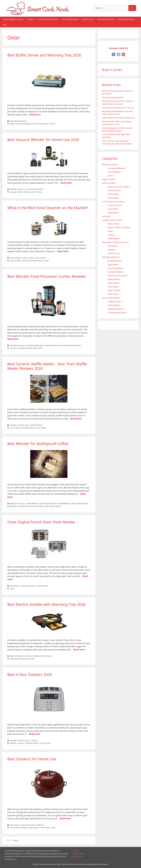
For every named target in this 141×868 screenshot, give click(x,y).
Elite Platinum (28, 124)
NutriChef (39, 124)
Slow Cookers (41, 258)
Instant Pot (31, 506)
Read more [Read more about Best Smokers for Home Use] (65, 818)
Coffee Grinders (115, 301)
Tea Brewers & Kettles (117, 313)
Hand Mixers (113, 209)
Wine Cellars (113, 294)
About (76, 851)
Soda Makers (113, 287)
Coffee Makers (32, 503)
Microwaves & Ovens (107, 19)
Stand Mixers (113, 213)
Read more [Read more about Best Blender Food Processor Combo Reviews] (13, 339)
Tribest (39, 192)
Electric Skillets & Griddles (21, 656)
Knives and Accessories (118, 276)
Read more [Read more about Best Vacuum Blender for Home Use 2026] (66, 183)
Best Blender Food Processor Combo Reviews (47, 276)
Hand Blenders (64, 503)
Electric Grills (113, 224)
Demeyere (24, 828)
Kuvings (13, 192)
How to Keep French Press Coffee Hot (118, 118)
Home (5, 19)
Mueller (40, 506)
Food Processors (51, 345)
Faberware (25, 659)
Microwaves (113, 246)
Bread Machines (115, 261)
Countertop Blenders (35, 189)
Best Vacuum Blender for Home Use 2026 (43, 140)
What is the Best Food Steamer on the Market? (48, 208)
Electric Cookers (109, 183)
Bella (19, 261)
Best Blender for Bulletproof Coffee (38, 444)
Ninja (20, 192)
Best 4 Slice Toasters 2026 (30, 674)
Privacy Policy (79, 854)
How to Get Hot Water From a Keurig (118, 108)
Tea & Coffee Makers (72, 19)
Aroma (13, 261)
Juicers (111, 176)
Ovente (52, 124)
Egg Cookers (113, 264)
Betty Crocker (16, 124)
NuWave (26, 192)
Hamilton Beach (37, 261)
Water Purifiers (114, 290)
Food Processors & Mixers (49, 19)
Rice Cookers (29, 258)
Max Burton (34, 828)
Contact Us (78, 856)
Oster (46, 124)
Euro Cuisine (15, 428)
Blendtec (14, 506)
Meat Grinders (114, 279)
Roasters (40, 825)
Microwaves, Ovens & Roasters (23, 586)
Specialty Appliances (127, 19)
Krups (42, 743)
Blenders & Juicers (18, 19)
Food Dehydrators (116, 268)
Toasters (34, 740)
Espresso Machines (116, 309)
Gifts (5, 25)
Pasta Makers (113, 283)
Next (17, 840)
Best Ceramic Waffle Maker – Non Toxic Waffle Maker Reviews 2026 (47, 366)
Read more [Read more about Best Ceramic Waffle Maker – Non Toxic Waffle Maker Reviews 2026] (76, 419)
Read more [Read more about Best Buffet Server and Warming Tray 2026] (35, 115)
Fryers (110, 231)
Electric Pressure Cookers (119, 187)
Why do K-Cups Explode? (113, 97)
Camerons (14, 828)
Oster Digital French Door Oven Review (41, 522)
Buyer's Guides (109, 179)
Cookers (32, 19)
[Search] (132, 8)
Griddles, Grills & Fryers (20, 425)
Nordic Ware (45, 828)
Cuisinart (25, 261)
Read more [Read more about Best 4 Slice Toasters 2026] (35, 734)
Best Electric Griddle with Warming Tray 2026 (46, 604)
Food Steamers (16, 258)
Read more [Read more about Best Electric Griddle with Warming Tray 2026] (79, 650)
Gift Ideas (106, 216)
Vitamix (58, 506)
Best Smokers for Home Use (32, 759)
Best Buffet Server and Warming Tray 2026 (44, 55)
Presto (44, 428)
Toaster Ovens (42, 586)
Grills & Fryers (90, 19)
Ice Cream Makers (116, 272)
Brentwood (15, 659)
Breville (13, 743)
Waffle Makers (37, 425)
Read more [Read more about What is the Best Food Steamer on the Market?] (63, 251)
